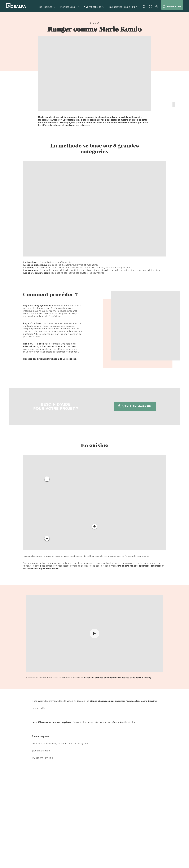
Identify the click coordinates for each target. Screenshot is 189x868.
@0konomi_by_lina (42, 758)
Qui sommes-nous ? (120, 7)
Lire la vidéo (39, 708)
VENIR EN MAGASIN (135, 406)
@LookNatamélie (41, 751)
